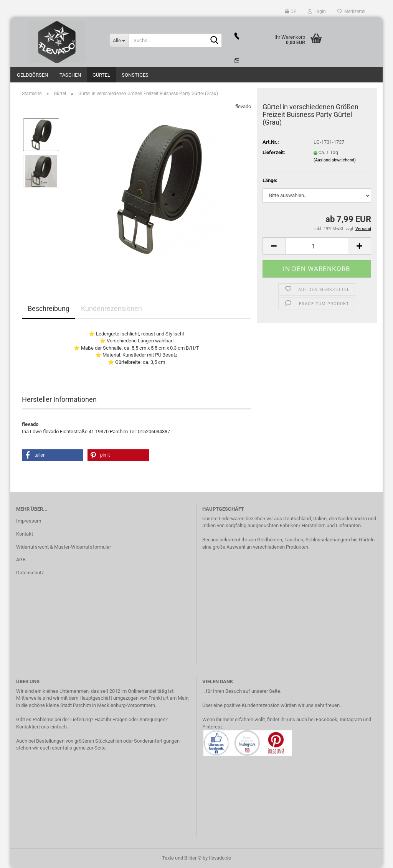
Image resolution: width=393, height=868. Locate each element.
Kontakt (25, 534)
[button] (291, 12)
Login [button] (317, 12)
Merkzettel (351, 12)
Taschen (70, 75)
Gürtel (101, 75)
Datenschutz (30, 573)
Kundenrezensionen (111, 308)
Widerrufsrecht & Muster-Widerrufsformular (64, 547)
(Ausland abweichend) (335, 160)
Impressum (29, 521)
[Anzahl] (317, 246)
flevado (243, 106)
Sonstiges (135, 75)
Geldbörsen (32, 75)
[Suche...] (119, 40)
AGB (21, 560)
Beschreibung (49, 308)
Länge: (270, 180)
